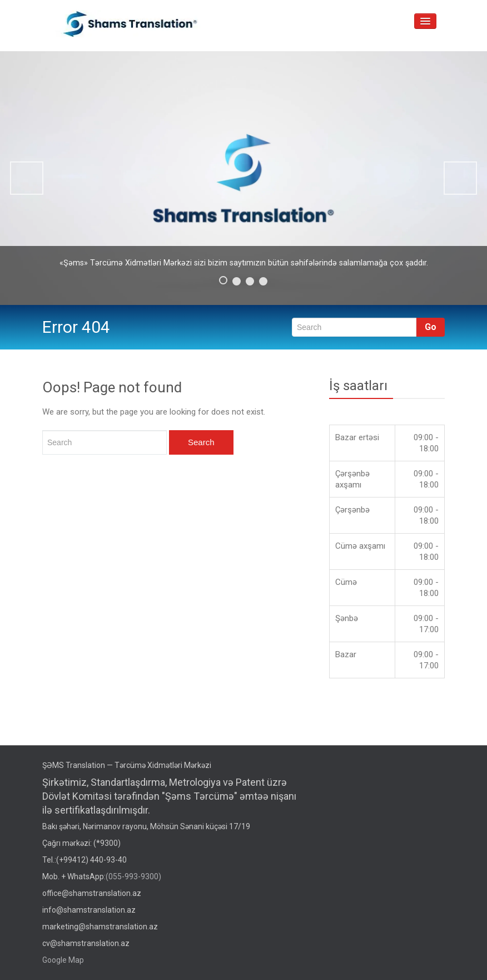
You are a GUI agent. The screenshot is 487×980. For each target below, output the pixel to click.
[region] (244, 178)
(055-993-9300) (133, 876)
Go (431, 327)
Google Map (63, 960)
